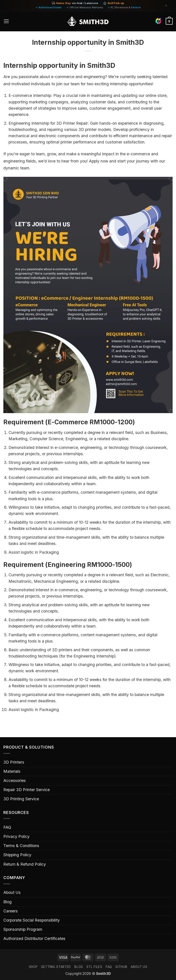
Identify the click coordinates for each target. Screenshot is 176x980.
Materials (12, 771)
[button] (6, 21)
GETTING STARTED (56, 967)
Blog (8, 902)
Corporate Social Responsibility (32, 920)
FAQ (7, 827)
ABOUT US (139, 967)
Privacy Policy (16, 836)
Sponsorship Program (23, 929)
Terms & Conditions (21, 846)
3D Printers (14, 762)
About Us (12, 892)
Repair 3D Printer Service (27, 790)
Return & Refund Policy (25, 864)
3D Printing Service (21, 799)
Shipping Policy (17, 855)
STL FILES (94, 967)
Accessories (15, 780)
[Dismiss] (166, 5)
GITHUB (121, 967)
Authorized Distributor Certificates (34, 938)
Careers (11, 911)
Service (136, 7)
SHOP (33, 967)
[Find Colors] (159, 21)
